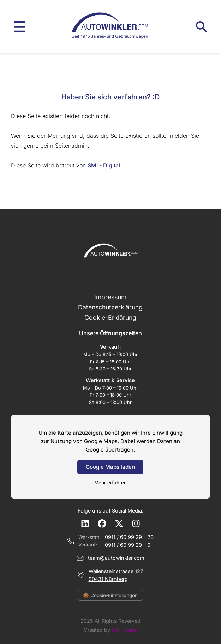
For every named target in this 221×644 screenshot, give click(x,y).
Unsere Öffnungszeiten (110, 333)
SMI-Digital (125, 630)
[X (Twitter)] (119, 523)
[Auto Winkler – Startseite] (110, 27)
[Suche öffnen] (202, 27)
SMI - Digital (104, 165)
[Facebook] (102, 523)
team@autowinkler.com (116, 558)
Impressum (110, 297)
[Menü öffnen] (19, 27)
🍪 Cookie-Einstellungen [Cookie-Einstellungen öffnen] (110, 595)
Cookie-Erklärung (110, 317)
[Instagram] (136, 523)
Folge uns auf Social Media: (110, 511)
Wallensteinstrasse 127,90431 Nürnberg (116, 575)
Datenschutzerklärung (110, 307)
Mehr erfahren (110, 483)
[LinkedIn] (85, 523)
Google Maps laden (110, 467)
